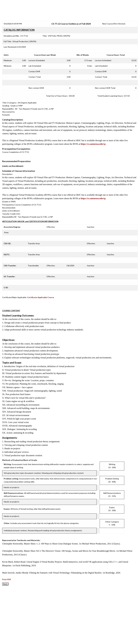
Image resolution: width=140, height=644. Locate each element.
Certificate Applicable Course (41, 297)
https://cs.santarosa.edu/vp (93, 144)
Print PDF (7, 579)
